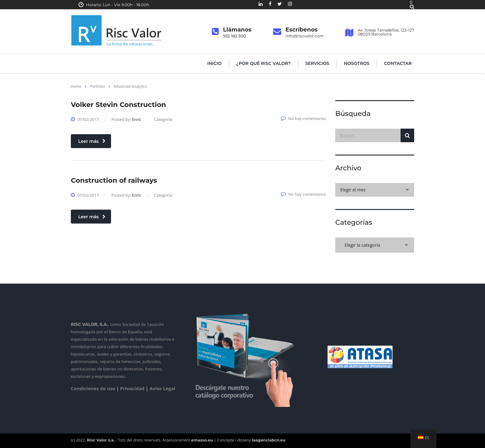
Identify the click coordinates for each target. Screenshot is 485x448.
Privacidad (132, 388)
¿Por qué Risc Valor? (264, 63)
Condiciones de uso (93, 388)
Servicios (317, 63)
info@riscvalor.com (305, 36)
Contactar (398, 63)
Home (76, 86)
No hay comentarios (303, 118)
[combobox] (375, 190)
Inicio (215, 63)
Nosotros (357, 63)
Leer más (92, 141)
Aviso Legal (162, 388)
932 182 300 (234, 36)
